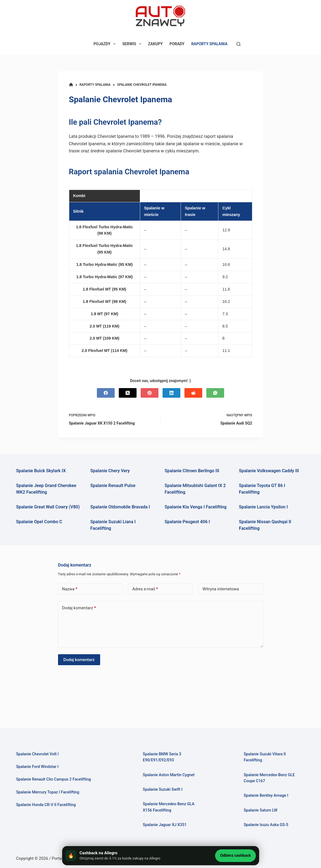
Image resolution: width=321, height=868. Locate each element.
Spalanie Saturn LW (261, 810)
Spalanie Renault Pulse (113, 486)
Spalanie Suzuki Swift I (163, 790)
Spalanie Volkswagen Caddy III (269, 471)
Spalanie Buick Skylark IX (41, 471)
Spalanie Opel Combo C (39, 522)
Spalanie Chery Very (110, 471)
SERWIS (133, 44)
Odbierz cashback (235, 855)
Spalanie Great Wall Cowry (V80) (48, 507)
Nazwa (70, 589)
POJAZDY (106, 44)
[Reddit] (193, 393)
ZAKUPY (155, 44)
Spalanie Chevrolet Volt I (38, 755)
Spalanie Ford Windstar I (38, 767)
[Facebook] (106, 393)
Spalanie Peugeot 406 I (187, 522)
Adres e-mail (145, 589)
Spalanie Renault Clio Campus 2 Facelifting (55, 780)
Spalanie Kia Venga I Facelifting (196, 507)
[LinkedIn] (171, 393)
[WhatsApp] (215, 393)
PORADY (177, 44)
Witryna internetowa (221, 589)
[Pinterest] (150, 393)
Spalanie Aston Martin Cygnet (170, 775)
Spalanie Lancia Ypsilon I (263, 507)
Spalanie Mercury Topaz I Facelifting (49, 792)
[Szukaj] (238, 44)
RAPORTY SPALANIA (209, 44)
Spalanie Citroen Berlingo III (192, 471)
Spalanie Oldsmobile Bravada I (120, 507)
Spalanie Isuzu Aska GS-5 (267, 825)
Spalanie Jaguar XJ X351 (165, 825)
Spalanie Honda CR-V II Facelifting (47, 805)
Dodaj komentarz (79, 608)
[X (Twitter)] (128, 393)
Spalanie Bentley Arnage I (266, 796)
